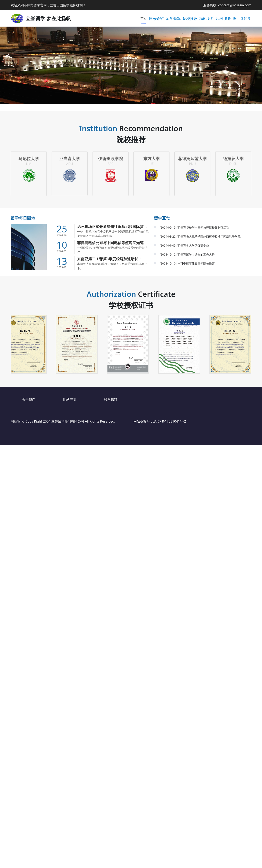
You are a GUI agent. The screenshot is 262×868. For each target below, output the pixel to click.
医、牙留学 (242, 18)
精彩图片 (207, 18)
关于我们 (29, 399)
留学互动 (162, 218)
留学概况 (173, 18)
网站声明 (70, 399)
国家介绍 (156, 18)
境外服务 (224, 18)
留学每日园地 (23, 218)
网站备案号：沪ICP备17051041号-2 (160, 421)
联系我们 (111, 399)
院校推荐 (190, 18)
